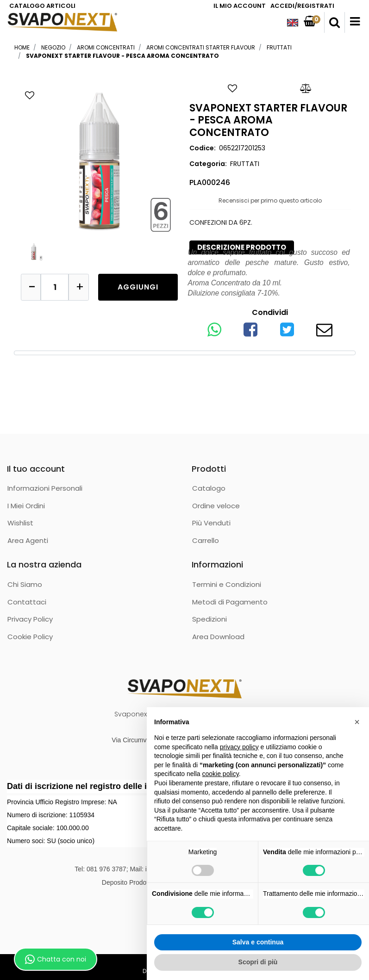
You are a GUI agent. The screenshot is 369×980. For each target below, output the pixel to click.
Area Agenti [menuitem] (28, 540)
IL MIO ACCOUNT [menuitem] (240, 6)
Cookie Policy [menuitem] (30, 637)
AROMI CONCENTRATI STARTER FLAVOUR (201, 47)
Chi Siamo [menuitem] (25, 584)
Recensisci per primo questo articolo (270, 200)
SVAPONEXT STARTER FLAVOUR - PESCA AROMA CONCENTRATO (122, 56)
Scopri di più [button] (258, 962)
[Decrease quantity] (31, 287)
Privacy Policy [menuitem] (30, 619)
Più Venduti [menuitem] (211, 523)
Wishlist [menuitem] (20, 523)
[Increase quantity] (79, 287)
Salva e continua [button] (258, 942)
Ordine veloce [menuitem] (216, 506)
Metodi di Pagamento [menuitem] (230, 602)
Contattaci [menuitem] (27, 602)
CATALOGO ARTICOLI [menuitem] (42, 6)
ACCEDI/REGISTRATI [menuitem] (302, 6)
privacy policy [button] (239, 747)
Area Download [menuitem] (218, 637)
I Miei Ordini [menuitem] (26, 506)
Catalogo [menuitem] (209, 488)
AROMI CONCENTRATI (106, 47)
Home (22, 47)
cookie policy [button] (221, 774)
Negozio (53, 47)
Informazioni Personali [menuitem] (45, 488)
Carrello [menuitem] (206, 540)
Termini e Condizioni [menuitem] (227, 584)
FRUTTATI (279, 47)
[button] (99, 159)
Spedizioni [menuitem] (210, 619)
